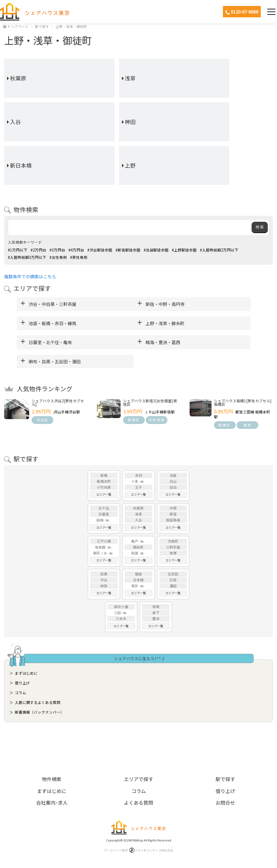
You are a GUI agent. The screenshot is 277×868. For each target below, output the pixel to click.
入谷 (15, 122)
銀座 (138, 574)
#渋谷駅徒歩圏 (100, 250)
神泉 (104, 586)
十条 (135, 481)
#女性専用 (58, 257)
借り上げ (22, 683)
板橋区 (225, 425)
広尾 (173, 580)
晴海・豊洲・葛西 (163, 342)
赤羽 (138, 475)
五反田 (173, 574)
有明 (156, 607)
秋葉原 (18, 78)
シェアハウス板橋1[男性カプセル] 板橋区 (243, 403)
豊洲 (156, 619)
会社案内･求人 (52, 802)
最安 (248, 425)
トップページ (18, 26)
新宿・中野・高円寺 (165, 304)
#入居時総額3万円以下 (27, 257)
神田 (130, 122)
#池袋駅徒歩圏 (156, 250)
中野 (173, 508)
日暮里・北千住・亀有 (50, 342)
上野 (130, 165)
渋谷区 (43, 420)
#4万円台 (76, 250)
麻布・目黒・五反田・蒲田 (55, 361)
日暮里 (104, 514)
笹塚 (173, 553)
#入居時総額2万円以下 (219, 250)
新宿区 (134, 420)
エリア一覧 (104, 494)
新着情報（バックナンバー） (39, 712)
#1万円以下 (18, 250)
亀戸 (135, 541)
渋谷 (104, 580)
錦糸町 (138, 547)
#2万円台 (38, 250)
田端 (100, 520)
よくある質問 (138, 802)
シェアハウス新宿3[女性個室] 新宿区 (150, 403)
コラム (21, 693)
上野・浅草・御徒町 (71, 26)
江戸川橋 (104, 541)
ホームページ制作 (139, 850)
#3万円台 (57, 250)
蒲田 (173, 586)
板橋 (104, 475)
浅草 (130, 78)
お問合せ (225, 802)
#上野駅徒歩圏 (184, 250)
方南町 (173, 541)
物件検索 (52, 779)
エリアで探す (138, 779)
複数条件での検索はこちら (30, 276)
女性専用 (157, 420)
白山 (173, 481)
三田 (117, 613)
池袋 (173, 475)
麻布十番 (121, 607)
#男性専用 (79, 257)
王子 (138, 487)
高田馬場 (173, 520)
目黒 (104, 574)
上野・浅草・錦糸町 (165, 323)
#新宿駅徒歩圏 (128, 250)
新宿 (173, 514)
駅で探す (42, 26)
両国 (135, 553)
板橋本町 (104, 481)
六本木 (121, 619)
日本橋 (138, 580)
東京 (135, 586)
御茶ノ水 (100, 553)
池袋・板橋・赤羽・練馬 (52, 323)
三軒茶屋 (173, 547)
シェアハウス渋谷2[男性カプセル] (58, 403)
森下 (156, 613)
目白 (173, 487)
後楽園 (100, 547)
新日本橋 (21, 165)
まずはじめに (26, 673)
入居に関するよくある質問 (38, 702)
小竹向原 (104, 487)
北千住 (104, 508)
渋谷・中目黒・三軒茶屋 (52, 304)
